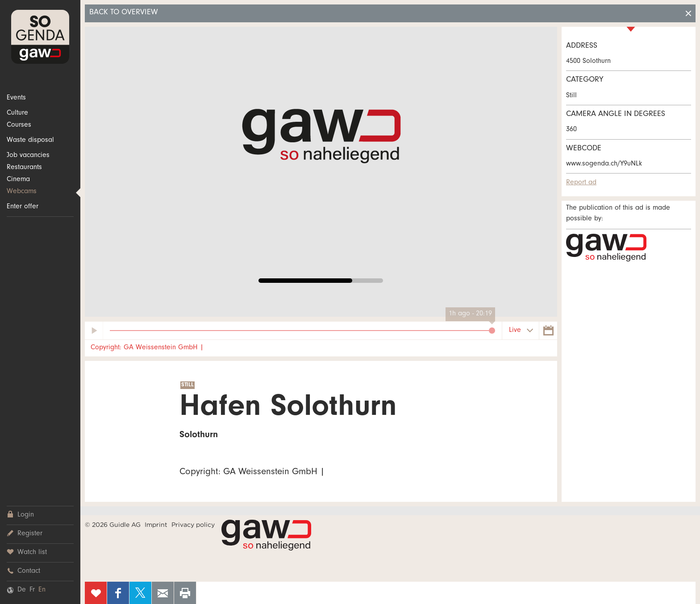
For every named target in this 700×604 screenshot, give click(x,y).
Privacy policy (193, 525)
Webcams (22, 192)
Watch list (27, 552)
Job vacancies (28, 156)
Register (25, 534)
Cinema (18, 180)
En (42, 590)
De (22, 590)
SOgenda (40, 37)
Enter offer (23, 207)
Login (20, 515)
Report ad (581, 183)
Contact (23, 571)
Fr (32, 590)
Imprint (156, 525)
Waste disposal (30, 141)
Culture (17, 113)
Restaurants (24, 168)
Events (16, 98)
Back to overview (124, 13)
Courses (19, 125)
